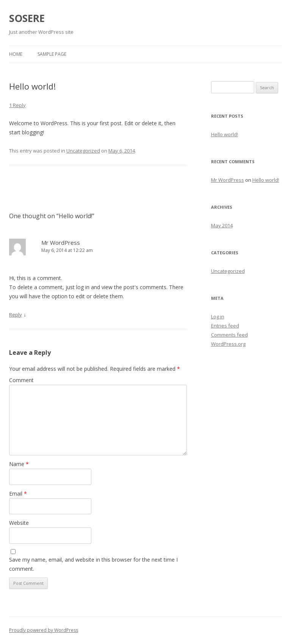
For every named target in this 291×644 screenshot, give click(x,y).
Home (16, 54)
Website (19, 523)
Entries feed (225, 326)
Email (18, 494)
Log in (218, 316)
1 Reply (17, 105)
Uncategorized (83, 151)
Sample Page (52, 54)
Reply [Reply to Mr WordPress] (16, 315)
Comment (21, 380)
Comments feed (229, 335)
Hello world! (225, 134)
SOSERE (27, 18)
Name (19, 464)
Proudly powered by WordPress (44, 630)
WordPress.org (228, 344)
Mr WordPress (61, 242)
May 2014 (222, 225)
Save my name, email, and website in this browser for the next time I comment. (93, 564)
